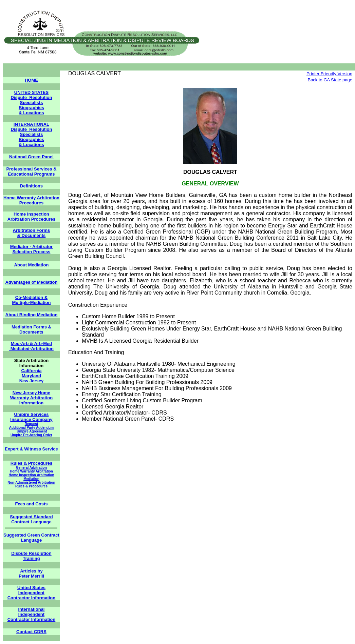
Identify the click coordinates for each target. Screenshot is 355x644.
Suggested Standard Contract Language (31, 519)
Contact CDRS (31, 632)
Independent (31, 593)
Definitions (31, 186)
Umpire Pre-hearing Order (31, 435)
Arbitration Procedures (32, 219)
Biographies (31, 108)
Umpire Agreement (32, 431)
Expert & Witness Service (31, 449)
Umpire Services (32, 414)
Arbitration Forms (32, 230)
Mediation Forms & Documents (31, 329)
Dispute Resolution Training (31, 556)
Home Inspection (31, 214)
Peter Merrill (31, 576)
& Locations (31, 113)
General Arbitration (31, 468)
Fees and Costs (31, 504)
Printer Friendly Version (329, 74)
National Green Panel (31, 157)
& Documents (32, 235)
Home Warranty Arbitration (31, 471)
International (31, 609)
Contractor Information (32, 598)
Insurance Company (31, 419)
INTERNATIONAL (31, 124)
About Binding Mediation (32, 315)
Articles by (31, 571)
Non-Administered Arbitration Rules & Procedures (31, 484)
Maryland (31, 376)
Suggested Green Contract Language (31, 538)
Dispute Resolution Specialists (31, 100)
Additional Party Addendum (31, 428)
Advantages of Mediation (32, 282)
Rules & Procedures (32, 463)
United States (31, 588)
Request (31, 424)
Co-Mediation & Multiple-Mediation (31, 300)
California (31, 371)
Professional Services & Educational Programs (31, 172)
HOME (31, 80)
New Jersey (32, 381)
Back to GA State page (330, 80)
